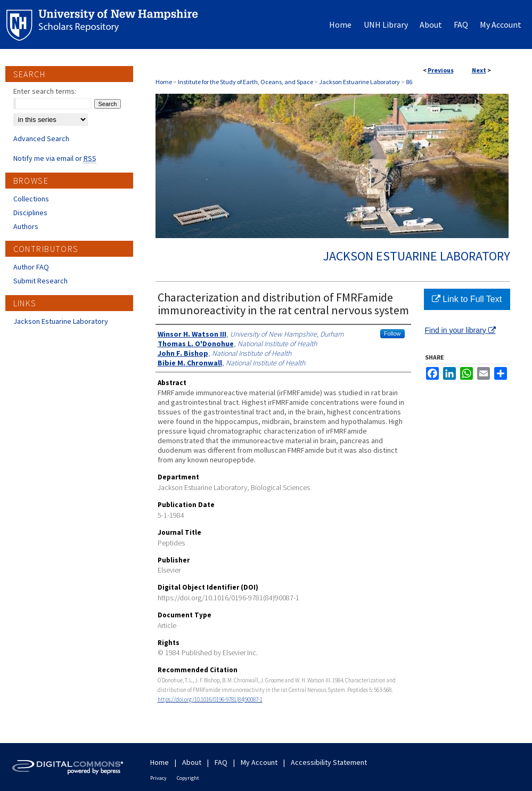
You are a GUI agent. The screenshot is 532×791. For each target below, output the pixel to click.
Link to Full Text (467, 299)
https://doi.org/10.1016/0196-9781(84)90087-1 (210, 699)
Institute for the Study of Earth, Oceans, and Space (245, 82)
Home (164, 82)
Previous (441, 70)
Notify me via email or (55, 158)
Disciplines (30, 213)
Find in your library (460, 330)
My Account (259, 762)
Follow (392, 333)
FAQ (221, 762)
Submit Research (40, 281)
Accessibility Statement (329, 762)
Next (479, 70)
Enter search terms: (45, 91)
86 (409, 82)
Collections (31, 199)
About (192, 762)
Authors (26, 226)
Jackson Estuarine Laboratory (359, 82)
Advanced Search (41, 138)
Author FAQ (31, 267)
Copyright (188, 778)
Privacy (158, 778)
